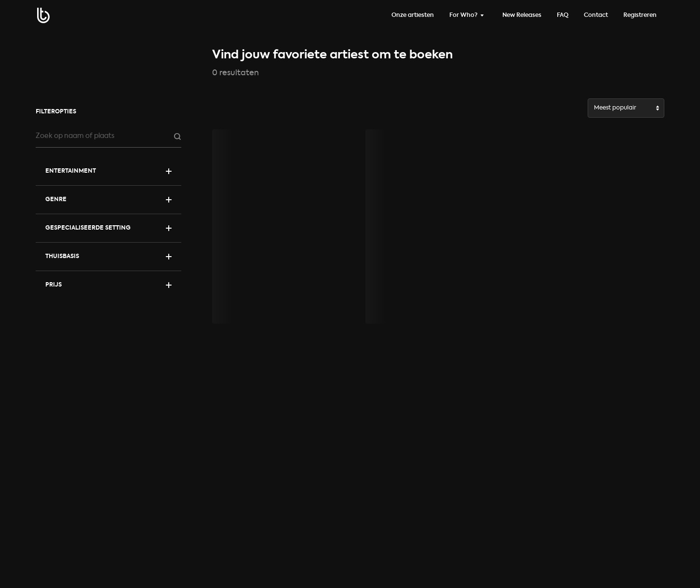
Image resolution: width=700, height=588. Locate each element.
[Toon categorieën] (108, 171)
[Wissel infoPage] (468, 15)
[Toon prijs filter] (108, 285)
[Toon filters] (108, 200)
